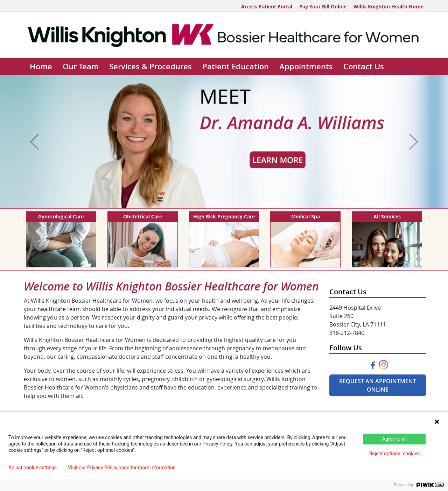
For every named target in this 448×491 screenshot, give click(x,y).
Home (41, 66)
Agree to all (394, 439)
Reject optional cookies (395, 454)
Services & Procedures (150, 66)
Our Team (81, 66)
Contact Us (364, 66)
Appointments (306, 66)
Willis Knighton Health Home (388, 6)
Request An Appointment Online (378, 385)
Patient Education (236, 66)
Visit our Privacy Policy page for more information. (122, 468)
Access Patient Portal (267, 6)
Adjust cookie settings (33, 468)
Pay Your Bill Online (323, 6)
